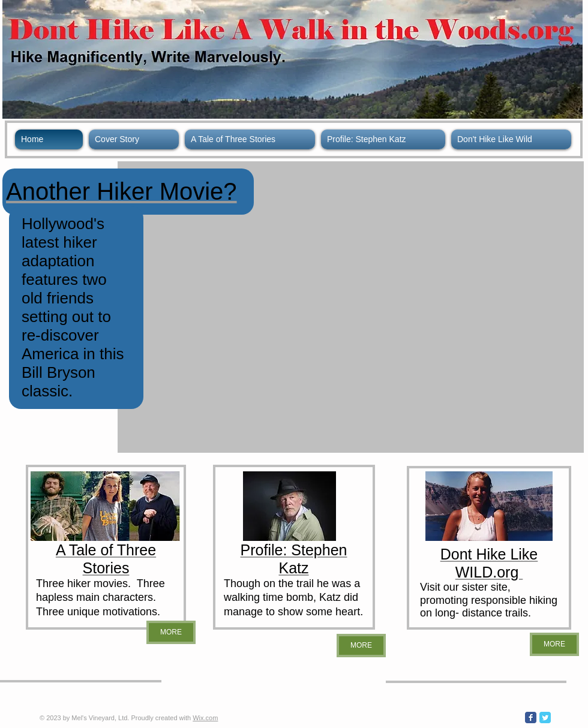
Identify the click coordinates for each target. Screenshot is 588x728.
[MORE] (171, 632)
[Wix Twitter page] (545, 718)
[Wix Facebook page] (531, 718)
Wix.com (205, 718)
